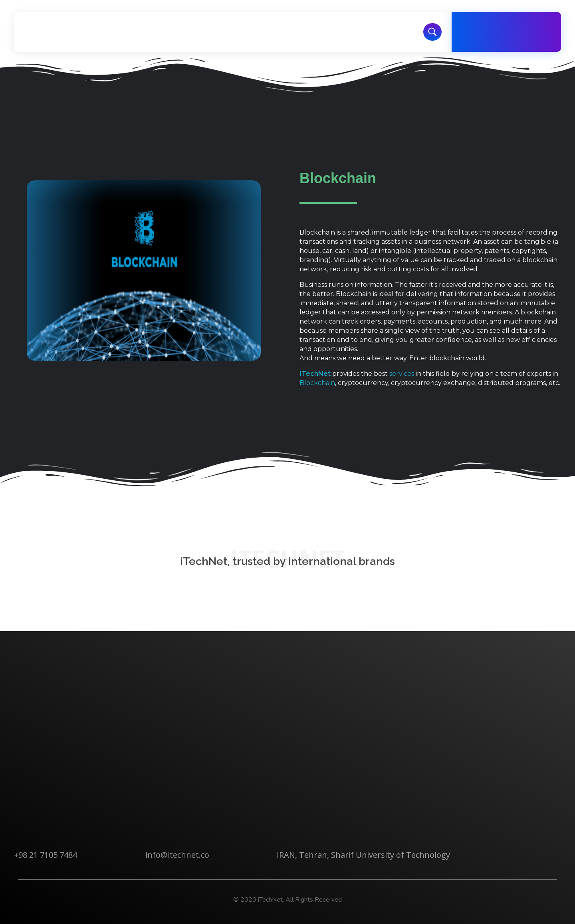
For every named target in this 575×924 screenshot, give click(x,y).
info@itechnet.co (177, 855)
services (402, 374)
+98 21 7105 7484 (46, 855)
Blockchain (317, 383)
